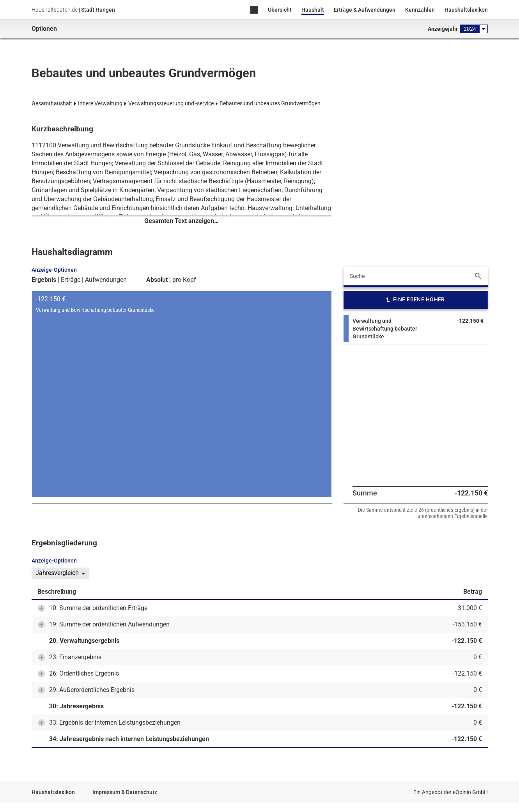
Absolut (157, 280)
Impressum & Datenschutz (125, 792)
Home (254, 10)
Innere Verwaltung (100, 103)
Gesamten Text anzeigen (182, 221)
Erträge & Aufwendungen (365, 10)
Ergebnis (44, 280)
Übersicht (280, 10)
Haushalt (313, 10)
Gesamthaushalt (52, 103)
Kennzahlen (420, 10)
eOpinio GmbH (470, 792)
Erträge (71, 280)
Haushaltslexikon (466, 10)
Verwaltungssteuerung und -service (171, 103)
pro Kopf (184, 280)
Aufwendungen (106, 280)
